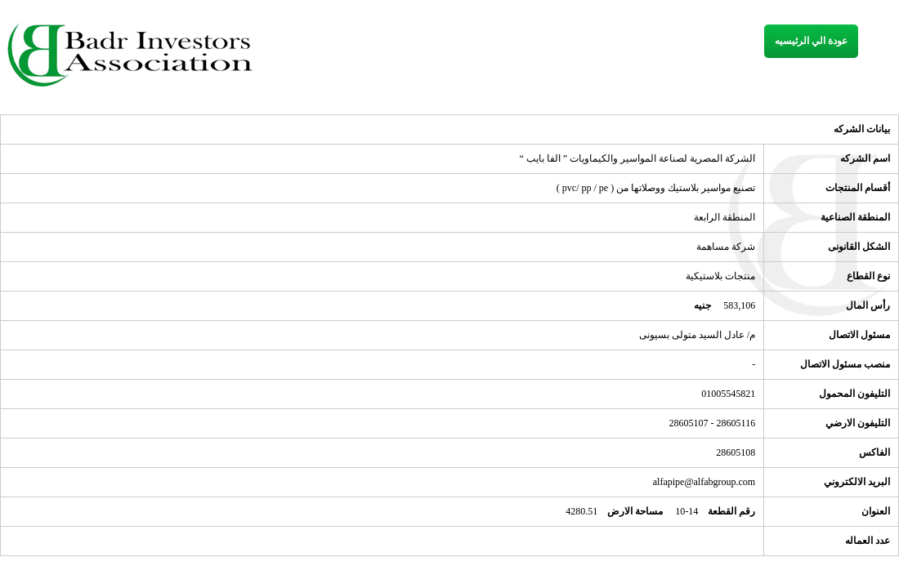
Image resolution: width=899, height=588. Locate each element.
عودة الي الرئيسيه (811, 41)
